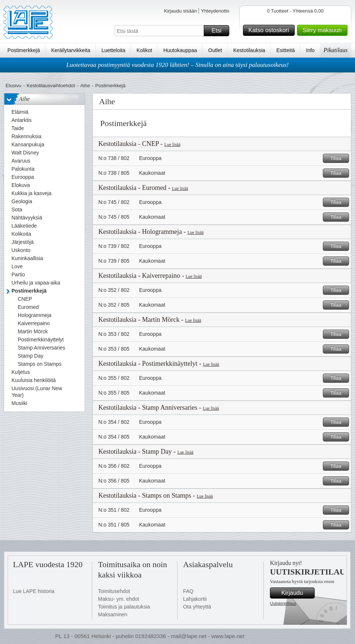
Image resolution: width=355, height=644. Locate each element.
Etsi (219, 31)
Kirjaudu (297, 593)
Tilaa (339, 158)
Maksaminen (113, 614)
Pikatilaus (336, 50)
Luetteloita (113, 50)
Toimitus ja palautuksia (124, 607)
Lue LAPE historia (34, 591)
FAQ (188, 591)
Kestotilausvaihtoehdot (51, 86)
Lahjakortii (195, 599)
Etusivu (13, 86)
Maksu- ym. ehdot (119, 599)
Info (310, 50)
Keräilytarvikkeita (71, 50)
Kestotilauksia (249, 50)
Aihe (85, 86)
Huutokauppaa (180, 50)
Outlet (215, 50)
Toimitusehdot (114, 591)
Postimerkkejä (24, 50)
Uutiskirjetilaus (283, 603)
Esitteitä (285, 50)
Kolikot (144, 50)
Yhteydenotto (215, 11)
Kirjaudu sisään (180, 11)
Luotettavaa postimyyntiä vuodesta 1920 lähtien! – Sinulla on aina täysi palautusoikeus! (177, 65)
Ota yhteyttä (197, 607)
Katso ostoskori (271, 30)
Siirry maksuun (324, 30)
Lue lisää (172, 144)
